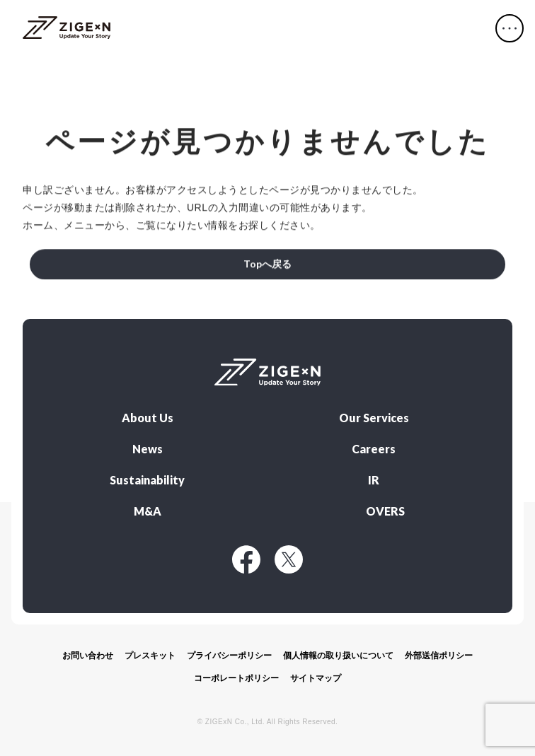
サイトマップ (316, 678)
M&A (148, 511)
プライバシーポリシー (229, 656)
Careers (374, 449)
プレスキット (150, 656)
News (148, 449)
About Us (148, 418)
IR (374, 480)
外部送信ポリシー (439, 656)
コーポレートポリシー (236, 678)
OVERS (385, 511)
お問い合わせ (88, 656)
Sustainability (147, 480)
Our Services (374, 418)
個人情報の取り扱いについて (338, 656)
